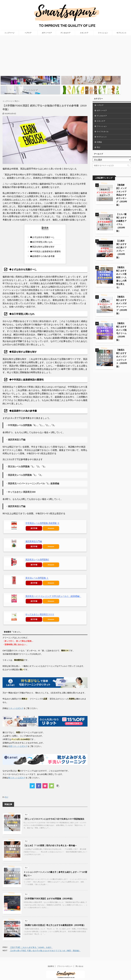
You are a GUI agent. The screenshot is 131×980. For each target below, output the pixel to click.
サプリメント (122, 33)
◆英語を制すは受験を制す (42, 241)
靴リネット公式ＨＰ (17, 772)
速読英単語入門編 (34, 536)
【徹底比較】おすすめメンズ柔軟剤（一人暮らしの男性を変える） (121, 272)
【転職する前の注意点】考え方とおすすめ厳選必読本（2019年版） (55, 920)
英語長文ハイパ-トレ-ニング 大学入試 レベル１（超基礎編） (53, 591)
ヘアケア (28, 33)
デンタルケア (65, 33)
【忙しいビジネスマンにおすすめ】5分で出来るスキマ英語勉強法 (54, 814)
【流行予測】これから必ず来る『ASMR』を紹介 (31, 942)
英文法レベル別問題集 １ (37, 573)
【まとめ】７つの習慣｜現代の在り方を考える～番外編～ (50, 840)
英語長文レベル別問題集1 (37, 554)
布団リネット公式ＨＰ (18, 741)
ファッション (103, 33)
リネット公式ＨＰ (16, 703)
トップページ (9, 33)
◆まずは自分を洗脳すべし (42, 232)
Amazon (51, 523)
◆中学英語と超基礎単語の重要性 (45, 246)
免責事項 (51, 961)
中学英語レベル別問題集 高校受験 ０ (42, 518)
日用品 (99, 137)
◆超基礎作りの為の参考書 (42, 251)
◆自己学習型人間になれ (41, 237)
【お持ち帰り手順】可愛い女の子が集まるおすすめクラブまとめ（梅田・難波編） (45, 945)
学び (7, 792)
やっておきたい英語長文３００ (40, 609)
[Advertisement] (65, 55)
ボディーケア (47, 33)
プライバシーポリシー (65, 961)
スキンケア (84, 33)
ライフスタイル (103, 126)
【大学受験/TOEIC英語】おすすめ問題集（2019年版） (49, 893)
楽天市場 (34, 523)
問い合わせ (79, 961)
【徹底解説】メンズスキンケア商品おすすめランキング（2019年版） (122, 190)
